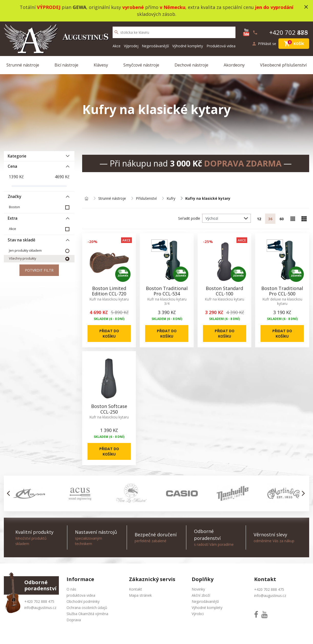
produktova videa (81, 595)
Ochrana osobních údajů (87, 608)
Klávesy (101, 65)
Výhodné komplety (188, 46)
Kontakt (136, 589)
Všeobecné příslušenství (283, 65)
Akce (117, 46)
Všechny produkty (23, 258)
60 (282, 219)
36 (270, 219)
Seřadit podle (189, 218)
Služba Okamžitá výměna (87, 614)
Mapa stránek (140, 595)
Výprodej (131, 46)
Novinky (198, 589)
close (306, 7)
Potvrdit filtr (39, 270)
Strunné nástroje (23, 65)
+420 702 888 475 (39, 601)
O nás (71, 589)
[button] (10, 493)
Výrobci (198, 614)
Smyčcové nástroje (141, 65)
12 (259, 219)
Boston (14, 207)
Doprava (74, 620)
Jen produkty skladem (25, 251)
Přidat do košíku (109, 334)
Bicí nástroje (66, 65)
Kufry (171, 199)
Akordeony (234, 65)
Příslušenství (146, 199)
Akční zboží (201, 595)
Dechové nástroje (191, 65)
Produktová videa (221, 46)
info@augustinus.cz (40, 608)
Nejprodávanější (155, 46)
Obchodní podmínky (83, 601)
